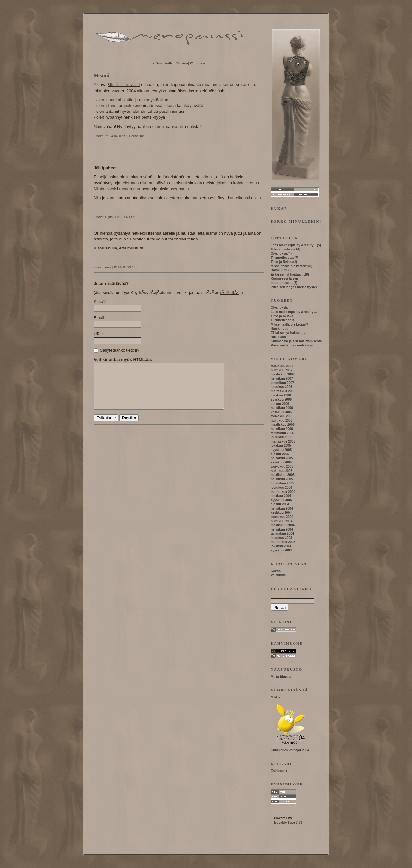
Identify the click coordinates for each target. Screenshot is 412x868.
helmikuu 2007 (282, 379)
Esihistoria (279, 771)
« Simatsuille (163, 63)
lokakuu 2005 (281, 446)
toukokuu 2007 (282, 366)
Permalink (136, 136)
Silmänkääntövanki (124, 85)
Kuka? (100, 302)
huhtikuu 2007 (281, 370)
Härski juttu (280, 270)
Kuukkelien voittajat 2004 (290, 750)
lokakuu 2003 (281, 546)
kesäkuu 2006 (281, 412)
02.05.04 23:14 (125, 267)
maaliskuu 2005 (283, 475)
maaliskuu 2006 (283, 425)
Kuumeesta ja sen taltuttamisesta (296, 341)
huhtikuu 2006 (281, 420)
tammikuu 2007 (282, 383)
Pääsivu (182, 63)
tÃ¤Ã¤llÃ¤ (230, 293)
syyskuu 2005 (281, 450)
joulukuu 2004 (281, 488)
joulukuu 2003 (281, 538)
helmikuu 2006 (282, 429)
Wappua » (197, 63)
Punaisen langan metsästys (292, 287)
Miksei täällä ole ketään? (290, 266)
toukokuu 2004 (282, 517)
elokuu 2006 (280, 404)
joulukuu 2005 (281, 437)
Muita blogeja (281, 677)
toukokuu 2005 (282, 467)
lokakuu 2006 (281, 395)
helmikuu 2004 (282, 529)
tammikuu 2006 (282, 433)
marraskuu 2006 (283, 391)
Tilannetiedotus (283, 258)
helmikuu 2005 (282, 479)
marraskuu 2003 (283, 542)
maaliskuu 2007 (283, 374)
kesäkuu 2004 (281, 513)
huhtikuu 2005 (281, 471)
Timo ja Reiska (282, 262)
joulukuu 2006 (281, 387)
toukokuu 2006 (282, 416)
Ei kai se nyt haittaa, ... (288, 274)
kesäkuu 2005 (281, 462)
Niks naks (278, 337)
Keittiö (276, 571)
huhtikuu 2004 (281, 521)
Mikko (275, 697)
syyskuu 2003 (281, 550)
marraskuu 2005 (283, 441)
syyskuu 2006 (281, 400)
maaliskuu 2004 (283, 525)
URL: (98, 334)
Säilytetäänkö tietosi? (117, 350)
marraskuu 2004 (283, 492)
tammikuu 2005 (282, 483)
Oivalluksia (279, 254)
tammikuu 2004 (282, 534)
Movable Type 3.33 (288, 822)
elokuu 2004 (280, 504)
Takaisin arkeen (283, 249)
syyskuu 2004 (281, 500)
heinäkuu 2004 (282, 508)
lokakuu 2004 (281, 496)
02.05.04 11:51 (126, 217)
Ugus (109, 217)
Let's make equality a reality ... (294, 245)
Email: (99, 318)
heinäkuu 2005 (282, 458)
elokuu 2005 (280, 454)
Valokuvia (278, 575)
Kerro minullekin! (296, 221)
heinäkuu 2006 (282, 408)
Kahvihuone (287, 643)
